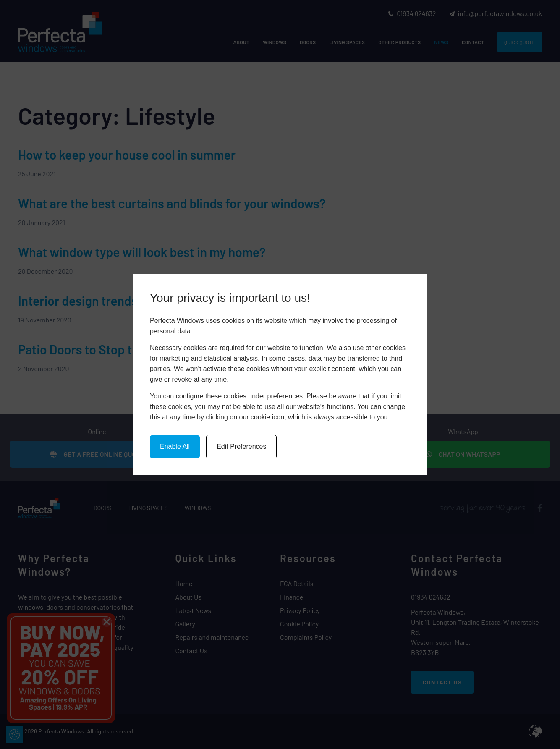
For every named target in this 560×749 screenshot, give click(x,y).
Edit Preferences (241, 447)
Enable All (175, 447)
